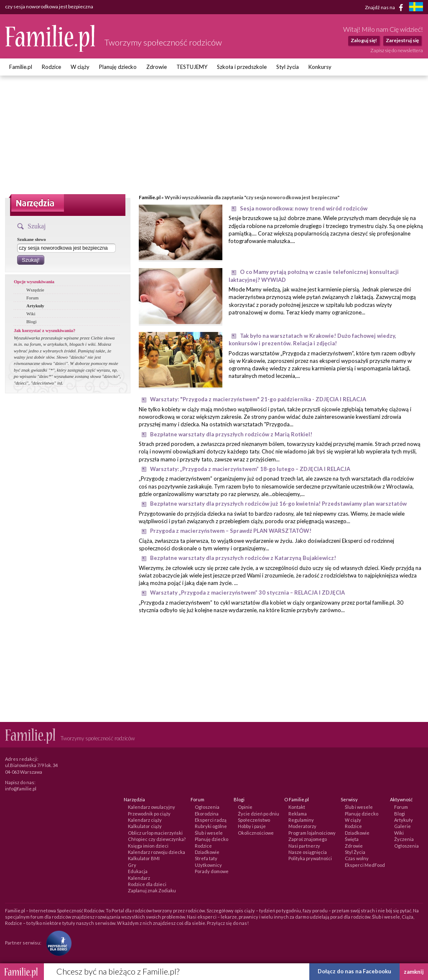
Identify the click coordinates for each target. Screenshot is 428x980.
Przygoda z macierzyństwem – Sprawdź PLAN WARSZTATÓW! (231, 531)
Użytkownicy (208, 865)
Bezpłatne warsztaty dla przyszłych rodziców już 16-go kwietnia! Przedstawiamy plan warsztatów (278, 504)
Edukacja (138, 871)
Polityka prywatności (310, 858)
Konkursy (320, 67)
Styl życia (288, 67)
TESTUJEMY (192, 67)
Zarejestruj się (402, 40)
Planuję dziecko (118, 67)
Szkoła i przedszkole (242, 67)
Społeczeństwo (254, 820)
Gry (132, 865)
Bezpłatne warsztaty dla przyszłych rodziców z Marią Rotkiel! (231, 434)
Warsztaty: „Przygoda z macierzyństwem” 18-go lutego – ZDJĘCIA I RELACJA (250, 469)
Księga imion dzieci (148, 846)
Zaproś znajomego (308, 839)
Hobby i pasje (252, 826)
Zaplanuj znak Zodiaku (152, 890)
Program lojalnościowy (312, 833)
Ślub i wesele (209, 833)
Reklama (298, 814)
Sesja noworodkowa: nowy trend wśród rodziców (304, 208)
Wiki (31, 314)
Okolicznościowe (256, 833)
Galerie (403, 826)
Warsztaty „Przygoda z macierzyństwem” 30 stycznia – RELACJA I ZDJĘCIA (247, 593)
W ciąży (80, 67)
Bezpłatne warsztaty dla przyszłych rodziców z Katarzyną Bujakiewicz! (243, 558)
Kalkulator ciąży (145, 826)
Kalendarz (139, 878)
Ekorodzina (207, 814)
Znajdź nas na (386, 8)
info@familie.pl (21, 789)
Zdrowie (157, 67)
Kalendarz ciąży (145, 820)
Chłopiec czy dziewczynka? (157, 839)
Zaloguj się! (364, 40)
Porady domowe (212, 871)
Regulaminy (301, 820)
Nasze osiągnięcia (308, 852)
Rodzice (51, 67)
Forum (32, 298)
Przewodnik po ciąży (149, 814)
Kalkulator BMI (144, 858)
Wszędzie (35, 290)
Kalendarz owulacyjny (152, 807)
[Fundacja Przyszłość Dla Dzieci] (57, 943)
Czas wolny (357, 858)
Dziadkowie (207, 852)
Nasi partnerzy (304, 846)
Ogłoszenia (207, 807)
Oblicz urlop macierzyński (155, 833)
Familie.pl (21, 67)
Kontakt (297, 807)
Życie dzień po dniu (259, 814)
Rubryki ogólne (211, 826)
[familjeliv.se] (416, 8)
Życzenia (404, 839)
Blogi (31, 322)
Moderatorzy (302, 826)
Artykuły (35, 306)
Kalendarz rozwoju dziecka (157, 852)
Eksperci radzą (211, 820)
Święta (352, 839)
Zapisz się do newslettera (397, 50)
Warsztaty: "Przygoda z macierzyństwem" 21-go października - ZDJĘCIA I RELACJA (258, 399)
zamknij (414, 972)
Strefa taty (206, 858)
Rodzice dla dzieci (147, 884)
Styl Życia (355, 852)
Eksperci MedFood (365, 865)
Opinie (245, 807)
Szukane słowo (32, 239)
